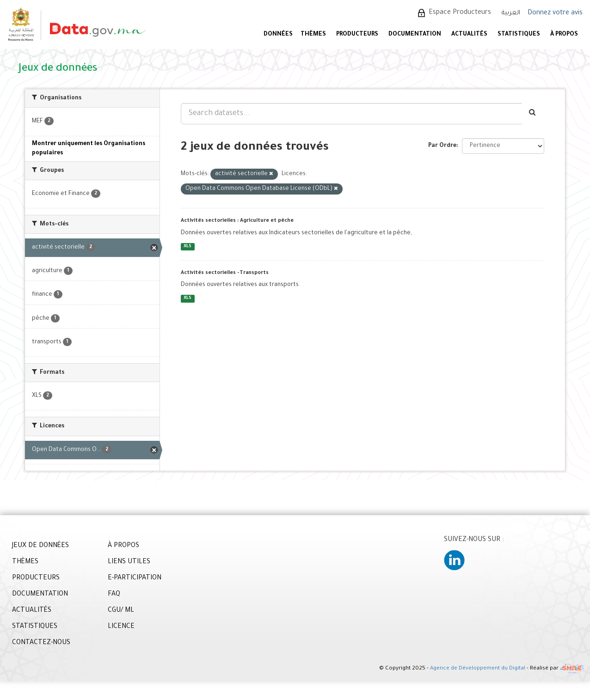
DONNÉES (278, 35)
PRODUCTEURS (357, 35)
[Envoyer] (533, 114)
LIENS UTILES (129, 562)
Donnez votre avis (555, 13)
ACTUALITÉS (469, 35)
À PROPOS (564, 35)
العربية (511, 13)
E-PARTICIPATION (135, 578)
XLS (187, 247)
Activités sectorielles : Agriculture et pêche (237, 221)
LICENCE (121, 627)
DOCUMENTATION (415, 35)
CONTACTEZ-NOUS (41, 643)
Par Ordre (442, 146)
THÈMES (25, 562)
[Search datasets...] (351, 114)
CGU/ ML (121, 611)
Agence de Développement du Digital (478, 669)
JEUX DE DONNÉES (40, 546)
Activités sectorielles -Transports (225, 273)
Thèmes (313, 35)
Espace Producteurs (460, 13)
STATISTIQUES (519, 35)
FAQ (114, 595)
